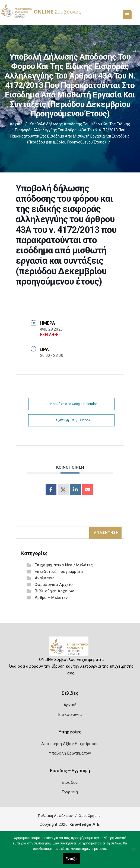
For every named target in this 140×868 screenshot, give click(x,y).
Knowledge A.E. (85, 824)
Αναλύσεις (45, 578)
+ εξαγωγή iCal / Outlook (71, 420)
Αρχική (16, 124)
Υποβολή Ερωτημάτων (70, 753)
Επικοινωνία (70, 714)
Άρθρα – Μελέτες (51, 598)
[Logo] (70, 648)
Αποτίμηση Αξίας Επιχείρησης (70, 744)
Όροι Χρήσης (90, 816)
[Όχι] (133, 852)
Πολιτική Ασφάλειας (55, 816)
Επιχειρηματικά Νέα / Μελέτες (64, 565)
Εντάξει (71, 859)
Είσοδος (70, 782)
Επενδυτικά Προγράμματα (59, 572)
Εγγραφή (70, 792)
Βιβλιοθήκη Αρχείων (54, 591)
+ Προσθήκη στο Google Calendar (71, 404)
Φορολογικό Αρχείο (54, 585)
